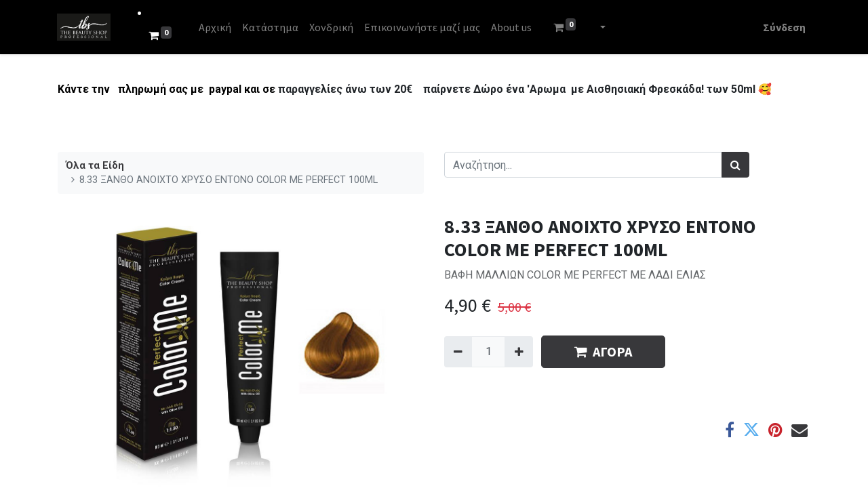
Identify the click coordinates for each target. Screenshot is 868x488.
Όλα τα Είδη (95, 166)
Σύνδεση (784, 27)
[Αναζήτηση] (735, 165)
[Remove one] (458, 352)
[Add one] (518, 352)
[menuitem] (216, 27)
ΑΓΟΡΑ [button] (603, 351)
